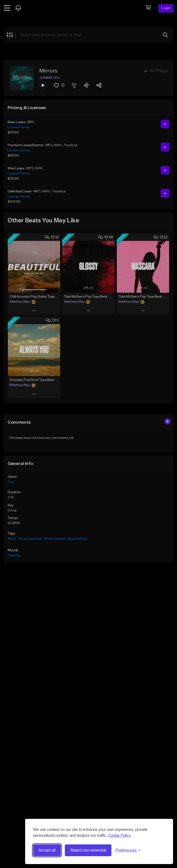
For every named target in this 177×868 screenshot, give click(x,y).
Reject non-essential (88, 850)
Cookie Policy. (120, 835)
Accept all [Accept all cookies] (47, 850)
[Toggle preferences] (128, 850)
